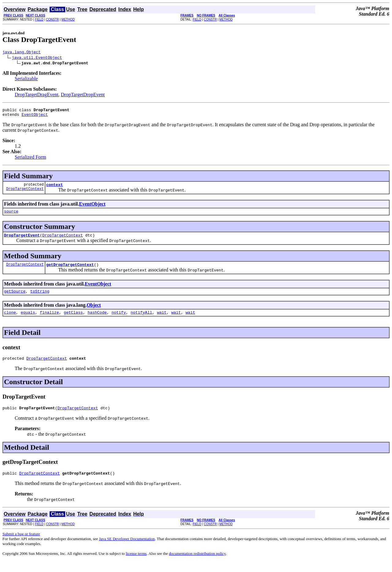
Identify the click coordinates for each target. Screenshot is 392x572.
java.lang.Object (22, 53)
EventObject (35, 117)
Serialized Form (30, 160)
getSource (15, 298)
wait (162, 320)
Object (94, 312)
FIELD (39, 19)
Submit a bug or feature (21, 545)
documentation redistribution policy (197, 564)
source (11, 216)
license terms (136, 564)
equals (28, 320)
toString (40, 298)
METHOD (68, 19)
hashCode (97, 320)
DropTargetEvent (22, 241)
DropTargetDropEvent (83, 95)
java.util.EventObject (37, 58)
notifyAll (141, 320)
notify (119, 320)
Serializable (26, 80)
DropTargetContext (25, 193)
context (55, 188)
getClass (73, 320)
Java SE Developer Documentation (127, 550)
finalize (49, 320)
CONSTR (52, 19)
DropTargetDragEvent (37, 95)
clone (10, 320)
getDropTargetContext (70, 271)
